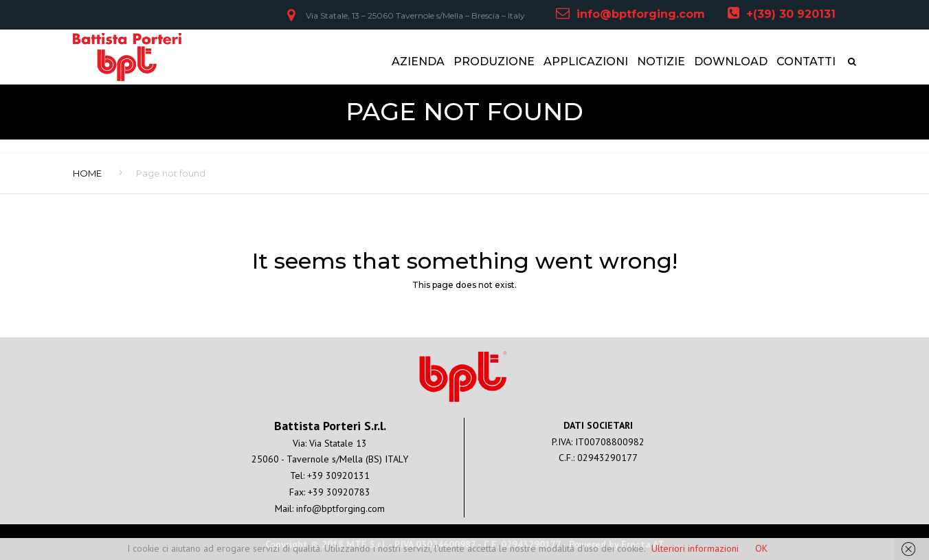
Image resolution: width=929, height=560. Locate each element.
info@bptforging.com (641, 14)
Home (87, 173)
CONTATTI (806, 61)
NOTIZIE (661, 61)
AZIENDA (418, 61)
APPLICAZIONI (586, 61)
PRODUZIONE (494, 61)
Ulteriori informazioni (695, 548)
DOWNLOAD (731, 61)
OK (761, 548)
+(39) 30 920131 (791, 14)
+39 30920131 (338, 475)
